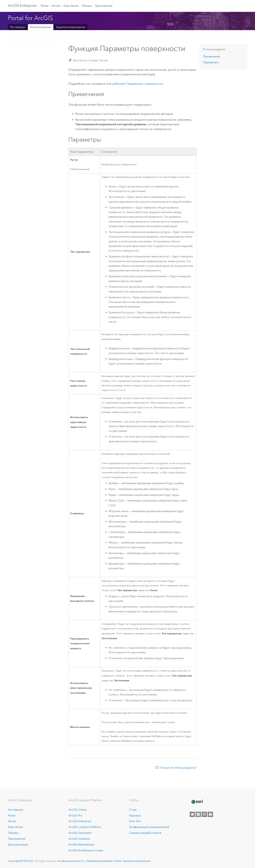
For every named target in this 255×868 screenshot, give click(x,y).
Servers (56, 6)
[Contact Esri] (210, 814)
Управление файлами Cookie (104, 861)
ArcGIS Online (78, 810)
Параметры (211, 62)
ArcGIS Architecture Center (86, 850)
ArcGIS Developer (80, 833)
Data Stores (71, 6)
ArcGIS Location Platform (85, 827)
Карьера (135, 815)
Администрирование (71, 27)
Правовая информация (137, 861)
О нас (133, 810)
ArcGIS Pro (75, 815)
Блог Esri (135, 821)
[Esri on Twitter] (192, 814)
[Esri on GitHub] (204, 814)
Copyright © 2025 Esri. (21, 861)
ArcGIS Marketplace (81, 845)
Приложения (104, 6)
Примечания (211, 56)
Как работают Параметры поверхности (135, 84)
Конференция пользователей (149, 827)
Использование (41, 27)
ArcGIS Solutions (79, 839)
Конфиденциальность (71, 861)
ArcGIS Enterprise (22, 5)
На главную (18, 27)
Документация (18, 845)
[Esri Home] (197, 802)
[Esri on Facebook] (198, 814)
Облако (87, 6)
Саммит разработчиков (145, 833)
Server (12, 821)
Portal (45, 6)
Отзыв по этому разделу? (178, 768)
